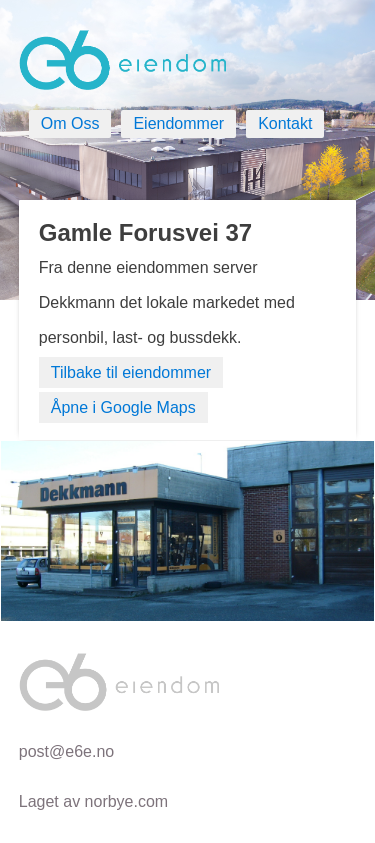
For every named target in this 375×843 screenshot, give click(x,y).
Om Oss (70, 123)
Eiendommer (178, 123)
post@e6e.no (66, 751)
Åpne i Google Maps (123, 407)
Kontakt (285, 123)
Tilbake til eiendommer (131, 372)
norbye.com (127, 801)
